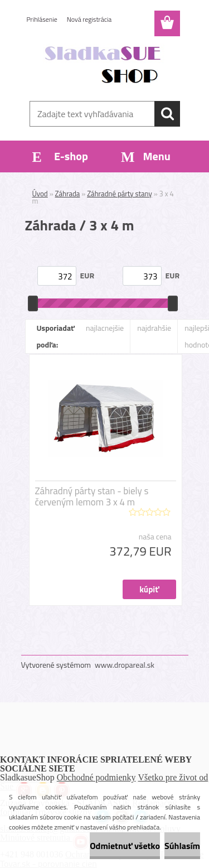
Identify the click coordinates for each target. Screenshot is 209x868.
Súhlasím (182, 846)
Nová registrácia (89, 19)
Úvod (40, 194)
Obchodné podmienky (96, 777)
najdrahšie (154, 328)
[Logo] (104, 65)
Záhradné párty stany (120, 194)
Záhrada (68, 194)
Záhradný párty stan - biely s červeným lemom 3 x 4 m (92, 496)
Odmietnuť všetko (125, 846)
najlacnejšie (105, 328)
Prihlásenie (42, 19)
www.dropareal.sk (125, 665)
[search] (167, 114)
